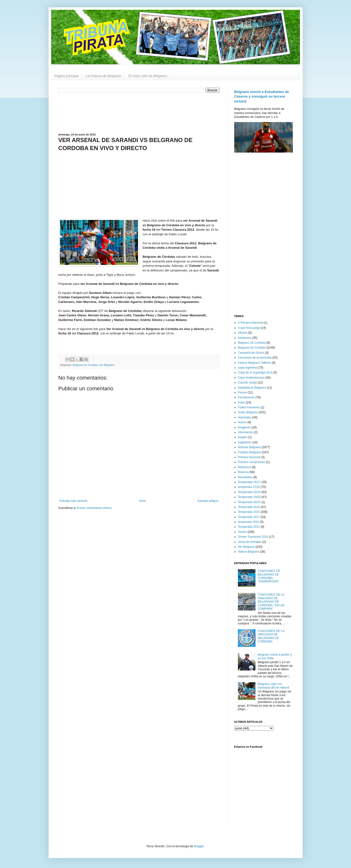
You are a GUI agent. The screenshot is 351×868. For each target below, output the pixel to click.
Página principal (67, 76)
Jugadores (245, 442)
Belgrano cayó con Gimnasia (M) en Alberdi (273, 686)
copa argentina (248, 368)
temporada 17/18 (249, 487)
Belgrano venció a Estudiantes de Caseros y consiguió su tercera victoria (262, 97)
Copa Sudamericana (251, 378)
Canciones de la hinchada (255, 358)
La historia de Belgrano (104, 76)
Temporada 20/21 (249, 502)
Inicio (142, 501)
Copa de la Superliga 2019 (255, 372)
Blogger (199, 846)
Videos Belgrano (249, 552)
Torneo (242, 532)
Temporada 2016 (249, 512)
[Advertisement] (139, 112)
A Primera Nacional (250, 323)
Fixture (242, 393)
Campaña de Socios (251, 353)
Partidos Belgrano (250, 452)
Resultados (245, 477)
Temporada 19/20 (249, 497)
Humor (242, 422)
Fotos (242, 403)
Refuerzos (245, 467)
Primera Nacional (249, 457)
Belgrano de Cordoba (85, 365)
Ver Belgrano (107, 365)
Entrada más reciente (74, 501)
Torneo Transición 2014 (253, 537)
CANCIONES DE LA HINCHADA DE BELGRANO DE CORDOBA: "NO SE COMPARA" (271, 602)
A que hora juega (249, 328)
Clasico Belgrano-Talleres (255, 363)
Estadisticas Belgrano (252, 388)
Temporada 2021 (249, 527)
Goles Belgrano (248, 412)
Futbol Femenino (249, 407)
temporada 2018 (249, 522)
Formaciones (246, 397)
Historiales (245, 417)
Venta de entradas (250, 542)
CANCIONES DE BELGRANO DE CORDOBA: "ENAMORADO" (269, 576)
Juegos (243, 437)
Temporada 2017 (249, 517)
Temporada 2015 (249, 507)
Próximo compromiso (252, 462)
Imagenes (244, 427)
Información (246, 432)
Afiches (243, 333)
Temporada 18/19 (249, 492)
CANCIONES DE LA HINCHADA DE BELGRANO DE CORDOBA (271, 636)
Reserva (243, 472)
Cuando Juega (247, 382)
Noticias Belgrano (249, 447)
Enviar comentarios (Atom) (94, 508)
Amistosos (245, 338)
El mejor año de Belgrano (148, 76)
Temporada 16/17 (249, 482)
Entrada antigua (208, 501)
